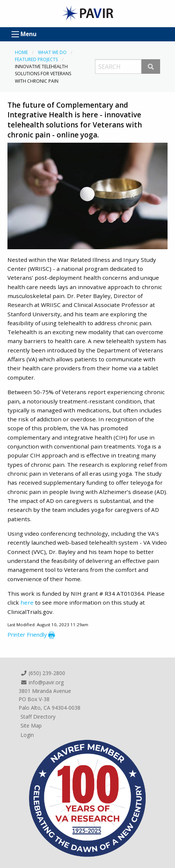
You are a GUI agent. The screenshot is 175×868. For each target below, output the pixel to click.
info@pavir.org (42, 682)
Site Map (31, 726)
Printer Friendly (31, 634)
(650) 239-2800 (43, 673)
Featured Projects (36, 59)
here (28, 602)
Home (21, 52)
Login (27, 735)
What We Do (52, 52)
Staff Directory (38, 717)
